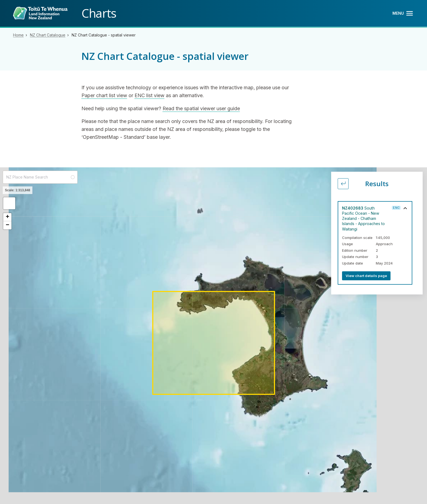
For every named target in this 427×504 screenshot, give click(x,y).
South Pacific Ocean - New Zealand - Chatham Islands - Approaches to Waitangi (363, 219)
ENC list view (150, 95)
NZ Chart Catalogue (48, 35)
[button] (9, 203)
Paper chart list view (104, 95)
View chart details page (366, 276)
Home (18, 35)
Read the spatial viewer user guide (201, 108)
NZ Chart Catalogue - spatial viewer (104, 35)
